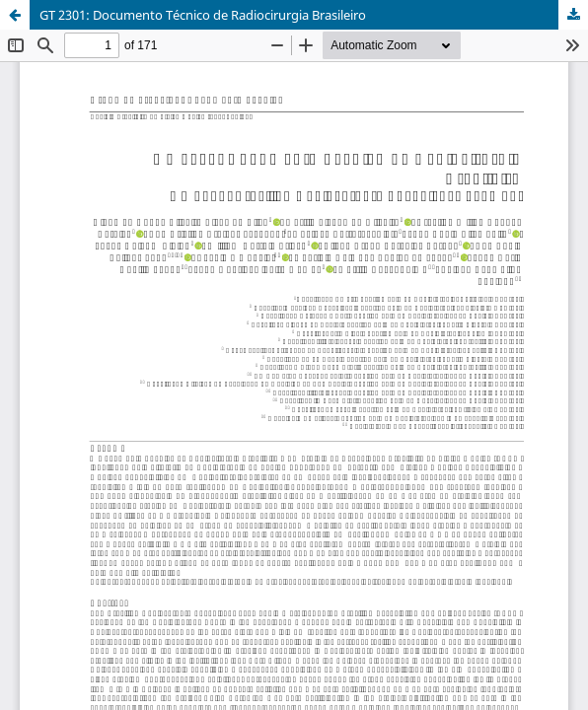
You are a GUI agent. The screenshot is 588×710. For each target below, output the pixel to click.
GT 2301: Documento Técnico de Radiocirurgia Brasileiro (203, 15)
